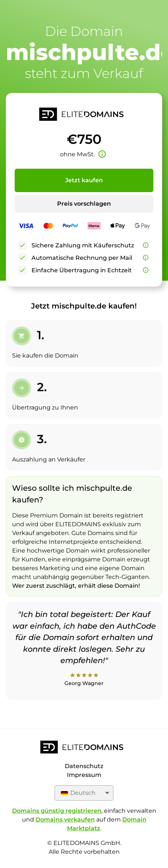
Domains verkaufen (65, 820)
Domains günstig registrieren (57, 811)
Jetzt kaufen (84, 180)
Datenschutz (84, 766)
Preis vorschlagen (84, 204)
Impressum (84, 775)
